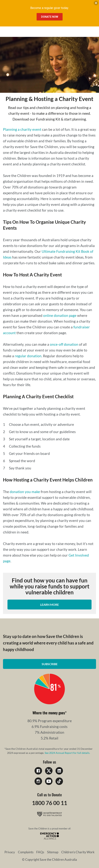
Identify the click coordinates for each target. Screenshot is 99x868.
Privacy (10, 852)
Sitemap (53, 852)
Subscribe (50, 664)
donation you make (25, 492)
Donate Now (50, 17)
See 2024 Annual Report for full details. (67, 753)
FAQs (40, 852)
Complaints (26, 852)
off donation (69, 344)
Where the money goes (49, 713)
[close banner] (96, 4)
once (54, 344)
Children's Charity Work (78, 852)
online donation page (60, 315)
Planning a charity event (22, 129)
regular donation (28, 356)
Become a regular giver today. (49, 8)
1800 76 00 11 (49, 803)
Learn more (49, 605)
